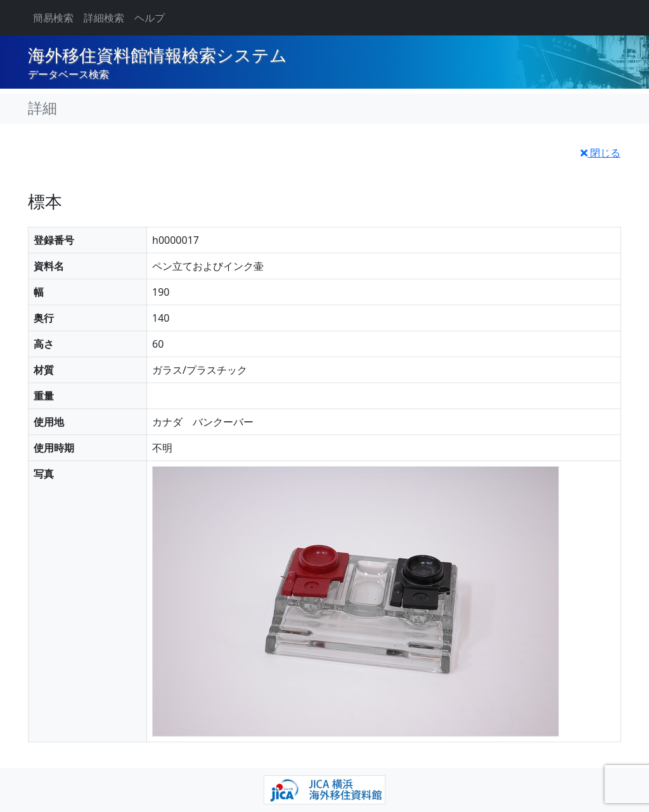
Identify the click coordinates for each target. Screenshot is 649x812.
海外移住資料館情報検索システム (157, 56)
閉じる (601, 153)
